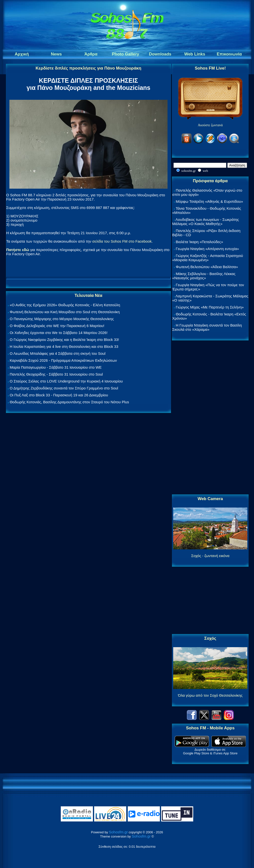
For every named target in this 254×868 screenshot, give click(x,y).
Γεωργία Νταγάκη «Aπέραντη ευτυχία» (207, 249)
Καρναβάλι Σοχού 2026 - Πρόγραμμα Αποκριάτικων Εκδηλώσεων (63, 360)
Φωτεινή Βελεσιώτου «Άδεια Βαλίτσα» (207, 267)
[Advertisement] (210, 418)
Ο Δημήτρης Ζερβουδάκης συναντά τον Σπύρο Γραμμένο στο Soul (64, 388)
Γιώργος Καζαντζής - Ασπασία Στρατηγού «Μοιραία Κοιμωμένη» (208, 258)
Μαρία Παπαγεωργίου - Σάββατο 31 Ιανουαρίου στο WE (56, 367)
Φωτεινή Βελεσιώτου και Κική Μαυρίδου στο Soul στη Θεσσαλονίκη (65, 312)
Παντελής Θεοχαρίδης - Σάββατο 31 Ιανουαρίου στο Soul (56, 374)
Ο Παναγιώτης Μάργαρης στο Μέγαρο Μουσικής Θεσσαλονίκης (62, 319)
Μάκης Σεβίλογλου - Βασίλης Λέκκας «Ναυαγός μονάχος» (204, 276)
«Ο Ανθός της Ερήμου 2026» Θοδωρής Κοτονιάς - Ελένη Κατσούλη (65, 305)
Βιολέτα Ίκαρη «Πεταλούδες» (199, 242)
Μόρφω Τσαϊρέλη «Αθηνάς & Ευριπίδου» (209, 201)
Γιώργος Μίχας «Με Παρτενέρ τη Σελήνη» (210, 307)
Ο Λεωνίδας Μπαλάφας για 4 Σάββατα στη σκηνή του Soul (58, 353)
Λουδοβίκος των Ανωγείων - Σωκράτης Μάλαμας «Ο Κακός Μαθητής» (206, 222)
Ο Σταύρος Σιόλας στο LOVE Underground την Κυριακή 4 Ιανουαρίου (66, 381)
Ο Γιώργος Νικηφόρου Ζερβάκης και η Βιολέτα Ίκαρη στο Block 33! (64, 340)
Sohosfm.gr (118, 832)
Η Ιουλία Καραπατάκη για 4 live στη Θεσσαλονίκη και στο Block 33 (64, 346)
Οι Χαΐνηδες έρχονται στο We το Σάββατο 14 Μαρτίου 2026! (59, 333)
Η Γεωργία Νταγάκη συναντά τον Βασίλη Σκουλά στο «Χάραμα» (207, 327)
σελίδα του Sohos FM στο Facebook (122, 241)
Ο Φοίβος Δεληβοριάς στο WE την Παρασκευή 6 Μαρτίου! (57, 326)
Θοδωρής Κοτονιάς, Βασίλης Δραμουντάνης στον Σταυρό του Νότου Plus (69, 402)
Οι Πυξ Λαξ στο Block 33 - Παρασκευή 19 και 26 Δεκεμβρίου (59, 395)
